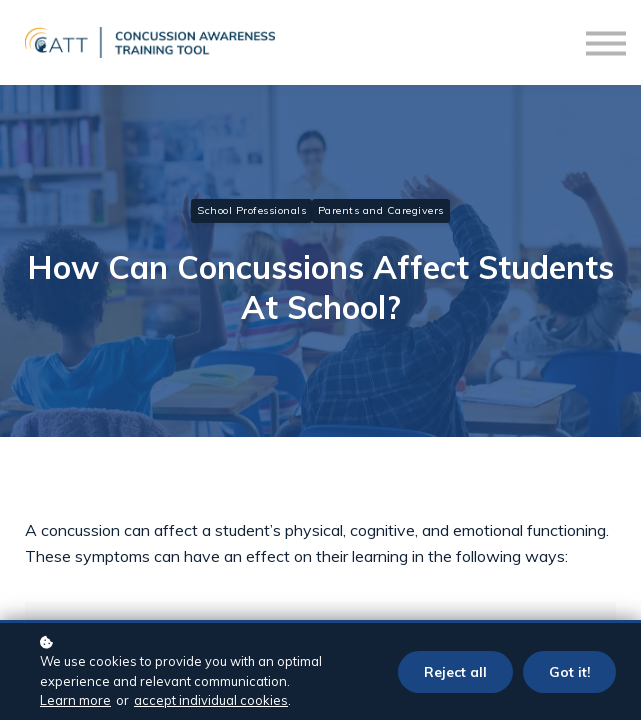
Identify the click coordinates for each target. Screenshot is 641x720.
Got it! (569, 671)
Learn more (75, 700)
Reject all (455, 671)
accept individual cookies (211, 700)
